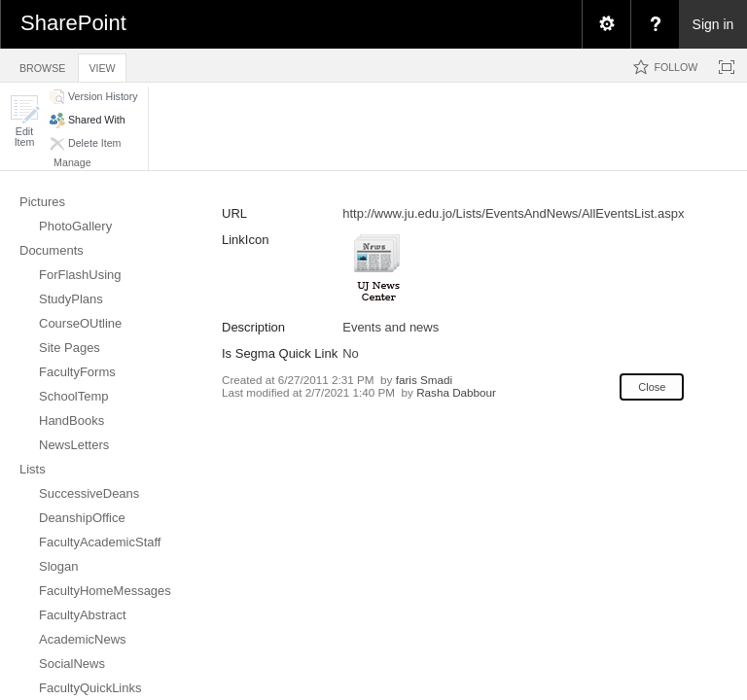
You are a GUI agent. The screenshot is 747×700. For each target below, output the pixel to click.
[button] (24, 121)
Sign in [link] (713, 24)
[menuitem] (606, 24)
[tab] (42, 65)
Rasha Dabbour (456, 392)
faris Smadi (424, 380)
